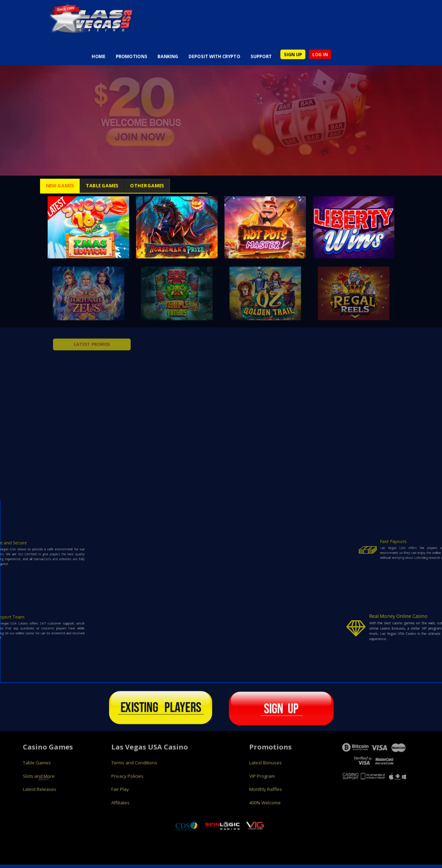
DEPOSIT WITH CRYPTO (213, 61)
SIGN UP (308, 59)
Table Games (94, 185)
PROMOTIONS (112, 61)
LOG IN (341, 59)
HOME (73, 61)
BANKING (156, 61)
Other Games (156, 185)
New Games (36, 185)
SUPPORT (270, 61)
